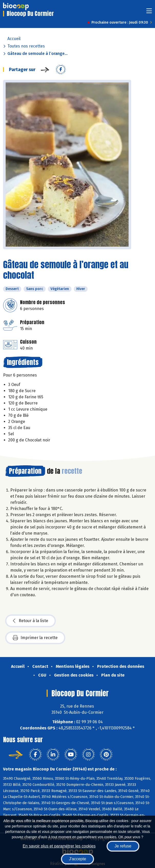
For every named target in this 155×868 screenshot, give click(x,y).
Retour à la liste (30, 621)
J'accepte (77, 859)
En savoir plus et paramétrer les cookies (59, 846)
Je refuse (123, 846)
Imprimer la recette (35, 638)
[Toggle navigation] (149, 12)
